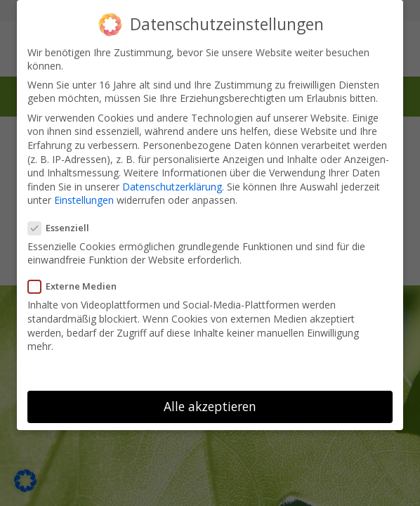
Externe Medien (77, 283)
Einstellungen (84, 197)
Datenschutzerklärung (172, 183)
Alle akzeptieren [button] (210, 403)
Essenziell (63, 224)
